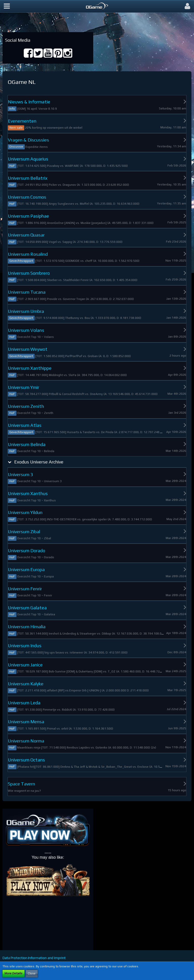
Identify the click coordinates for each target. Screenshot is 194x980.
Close (32, 973)
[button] (7, 6)
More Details (14, 973)
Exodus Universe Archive (39, 462)
